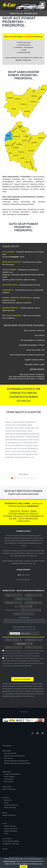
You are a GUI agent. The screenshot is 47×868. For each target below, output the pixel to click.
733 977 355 (27, 37)
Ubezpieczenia (9, 779)
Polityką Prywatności (10, 861)
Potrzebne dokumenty (11, 805)
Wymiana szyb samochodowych (14, 756)
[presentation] (19, 672)
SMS (12, 37)
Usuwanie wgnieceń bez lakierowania (16, 761)
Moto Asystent (9, 782)
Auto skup (6, 798)
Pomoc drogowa (9, 777)
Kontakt (5, 849)
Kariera (5, 813)
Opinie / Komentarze (9, 789)
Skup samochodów (10, 753)
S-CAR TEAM (7, 839)
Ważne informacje (10, 808)
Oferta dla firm (7, 787)
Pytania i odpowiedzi (11, 831)
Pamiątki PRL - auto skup (11, 844)
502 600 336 (23, 401)
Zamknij (23, 866)
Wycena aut (8, 800)
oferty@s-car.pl (30, 13)
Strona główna (7, 746)
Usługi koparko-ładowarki (12, 774)
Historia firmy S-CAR (11, 829)
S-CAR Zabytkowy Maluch (11, 841)
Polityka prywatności (9, 815)
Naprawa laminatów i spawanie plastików (17, 763)
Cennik (6, 803)
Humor (6, 833)
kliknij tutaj (33, 629)
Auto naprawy (9, 758)
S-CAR (5, 824)
